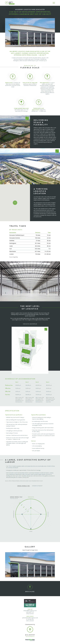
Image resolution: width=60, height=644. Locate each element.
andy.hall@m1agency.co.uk (30, 611)
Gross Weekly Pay (24, 486)
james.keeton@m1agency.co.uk (30, 618)
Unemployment (37, 486)
